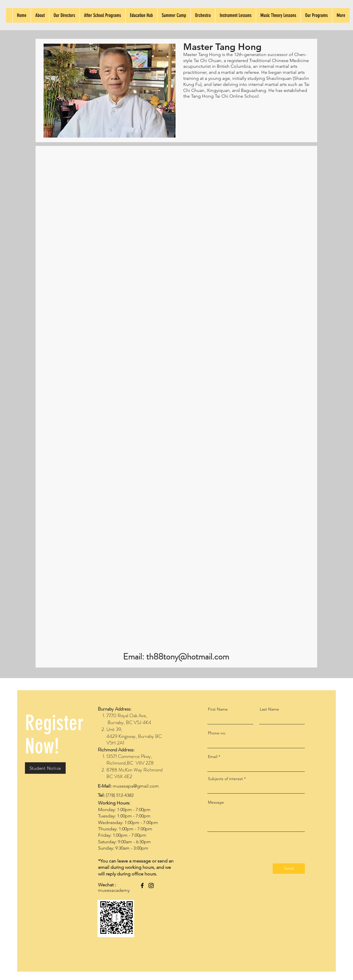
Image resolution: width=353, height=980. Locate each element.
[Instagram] (151, 886)
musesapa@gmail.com (136, 786)
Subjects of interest (225, 779)
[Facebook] (142, 886)
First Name (218, 709)
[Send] (289, 869)
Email (213, 757)
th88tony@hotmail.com (188, 657)
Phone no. (217, 733)
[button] (45, 768)
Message (216, 802)
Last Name (269, 709)
